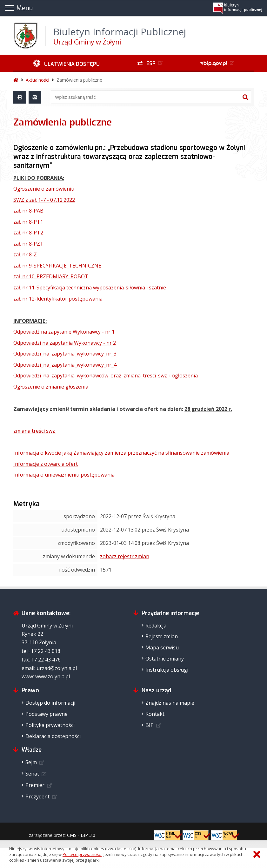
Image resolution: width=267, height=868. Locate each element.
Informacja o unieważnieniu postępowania (64, 475)
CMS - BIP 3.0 (81, 835)
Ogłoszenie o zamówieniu (44, 189)
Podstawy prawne (47, 714)
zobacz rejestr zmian (125, 556)
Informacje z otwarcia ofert (46, 464)
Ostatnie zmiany (165, 659)
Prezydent (37, 797)
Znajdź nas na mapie (170, 703)
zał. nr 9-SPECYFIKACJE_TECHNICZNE (57, 266)
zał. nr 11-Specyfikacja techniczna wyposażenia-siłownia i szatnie (90, 288)
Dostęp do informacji (50, 703)
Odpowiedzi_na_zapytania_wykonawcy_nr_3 (65, 354)
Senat (32, 774)
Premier (35, 785)
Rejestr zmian (162, 636)
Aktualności (37, 80)
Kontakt (155, 714)
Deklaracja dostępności (53, 736)
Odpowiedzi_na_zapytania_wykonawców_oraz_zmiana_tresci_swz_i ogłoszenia (106, 376)
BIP (150, 725)
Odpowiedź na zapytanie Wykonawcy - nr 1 (64, 332)
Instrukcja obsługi (167, 670)
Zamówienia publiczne (79, 80)
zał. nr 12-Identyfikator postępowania (58, 299)
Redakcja (156, 626)
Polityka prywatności (50, 725)
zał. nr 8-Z (25, 254)
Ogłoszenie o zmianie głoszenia (51, 387)
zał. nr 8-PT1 (28, 222)
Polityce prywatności (82, 854)
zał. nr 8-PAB (28, 211)
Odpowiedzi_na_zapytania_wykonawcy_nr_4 (65, 365)
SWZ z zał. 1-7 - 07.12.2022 (44, 200)
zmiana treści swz (35, 431)
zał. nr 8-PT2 (28, 233)
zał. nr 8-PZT (28, 244)
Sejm (31, 762)
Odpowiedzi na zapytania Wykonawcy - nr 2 (65, 343)
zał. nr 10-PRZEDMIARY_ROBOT (51, 276)
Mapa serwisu (162, 648)
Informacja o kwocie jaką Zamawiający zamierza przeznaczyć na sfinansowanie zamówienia (121, 453)
